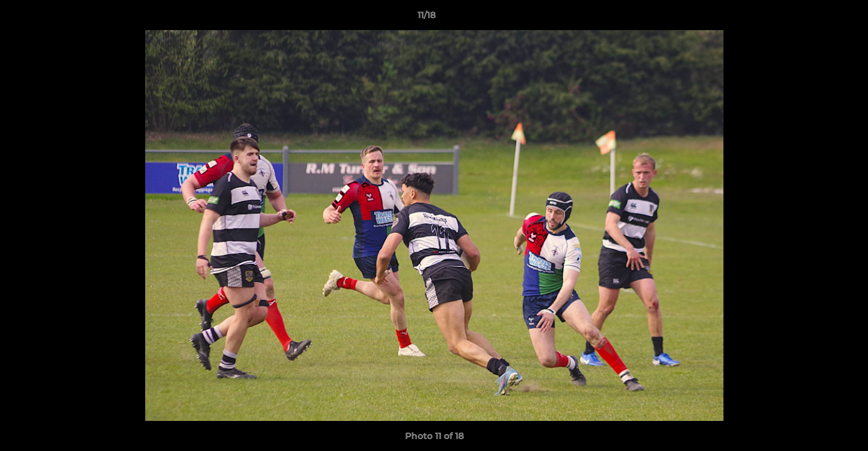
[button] (815, 18)
